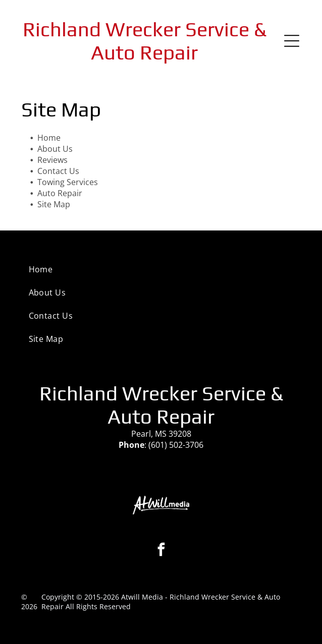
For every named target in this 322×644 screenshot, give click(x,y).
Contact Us (58, 171)
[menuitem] (161, 269)
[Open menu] (292, 41)
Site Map (54, 204)
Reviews (52, 160)
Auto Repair (60, 193)
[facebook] (161, 551)
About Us (55, 149)
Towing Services (68, 182)
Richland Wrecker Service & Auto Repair (145, 41)
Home (49, 138)
